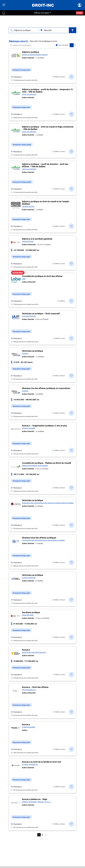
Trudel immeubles (29, 727)
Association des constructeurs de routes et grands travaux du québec (48, 503)
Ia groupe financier (29, 316)
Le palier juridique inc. (30, 764)
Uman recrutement (29, 94)
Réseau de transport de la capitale (35, 465)
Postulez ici (16, 77)
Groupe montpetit (29, 428)
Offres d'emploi (42, 13)
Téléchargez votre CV (18, 41)
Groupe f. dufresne (29, 577)
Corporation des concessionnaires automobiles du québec (43, 540)
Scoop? (79, 13)
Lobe (24, 279)
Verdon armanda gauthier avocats (35, 54)
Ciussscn (25, 353)
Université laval (28, 241)
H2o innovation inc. (29, 690)
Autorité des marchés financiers (34, 652)
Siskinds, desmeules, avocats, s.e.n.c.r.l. (36, 802)
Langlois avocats (28, 206)
